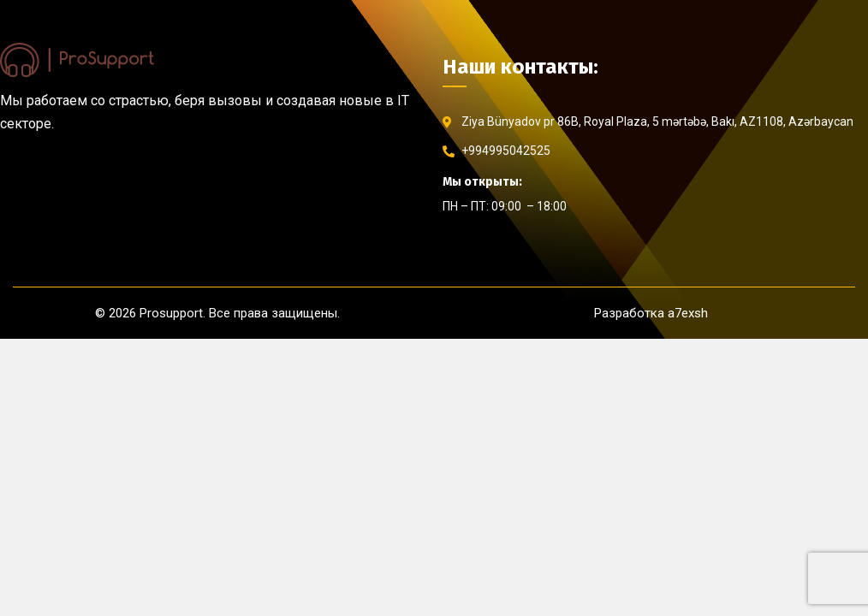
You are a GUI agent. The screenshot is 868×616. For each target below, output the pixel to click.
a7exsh (688, 313)
